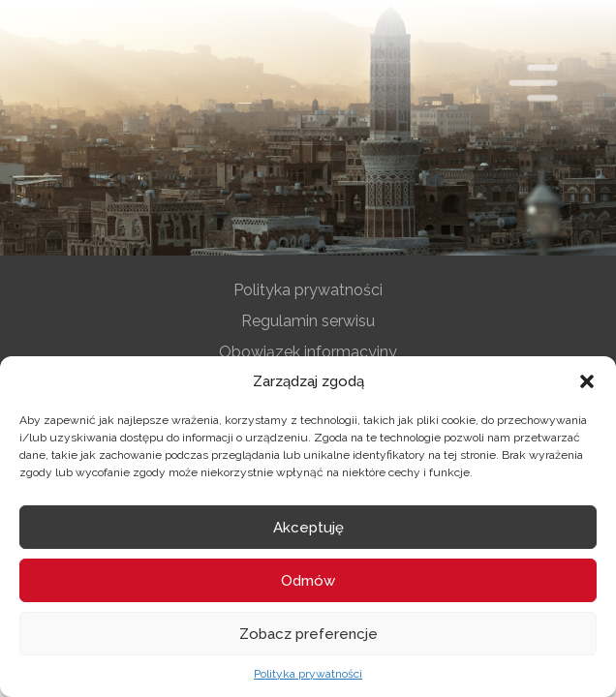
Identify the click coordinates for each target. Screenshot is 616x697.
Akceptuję (308, 528)
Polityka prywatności (308, 674)
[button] (587, 381)
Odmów (308, 581)
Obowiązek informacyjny (308, 352)
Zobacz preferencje (308, 634)
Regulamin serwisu (308, 321)
